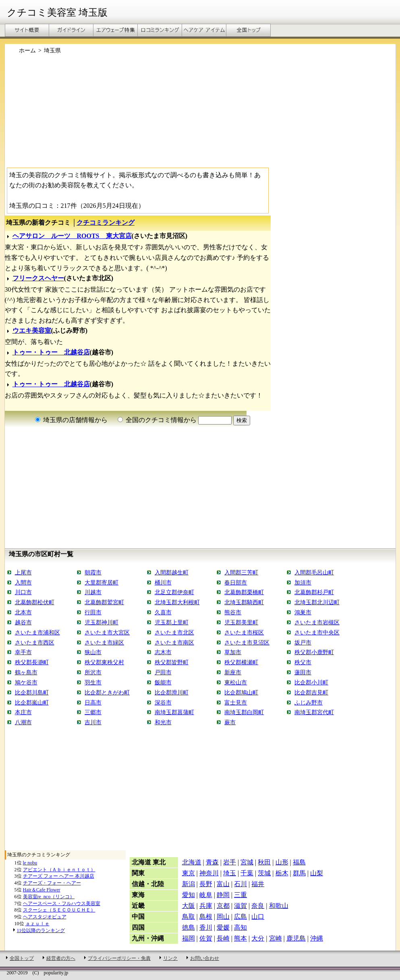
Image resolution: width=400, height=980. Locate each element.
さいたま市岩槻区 (317, 622)
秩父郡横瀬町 (241, 662)
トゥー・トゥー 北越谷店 (51, 352)
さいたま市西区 (35, 642)
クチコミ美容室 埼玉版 (57, 12)
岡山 (223, 917)
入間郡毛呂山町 (314, 572)
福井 (258, 884)
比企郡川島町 (32, 692)
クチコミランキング (106, 223)
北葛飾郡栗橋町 (244, 592)
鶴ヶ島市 (26, 672)
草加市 (233, 652)
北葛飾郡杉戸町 (314, 592)
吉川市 (93, 722)
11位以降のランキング (41, 930)
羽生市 (93, 682)
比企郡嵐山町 (32, 702)
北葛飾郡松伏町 (35, 602)
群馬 (299, 873)
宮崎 (276, 938)
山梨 (317, 873)
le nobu (30, 863)
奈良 (258, 906)
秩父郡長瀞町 (32, 662)
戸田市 (163, 672)
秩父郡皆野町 (172, 662)
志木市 (163, 652)
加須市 (303, 582)
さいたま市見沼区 (247, 642)
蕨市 (230, 722)
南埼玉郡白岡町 (244, 712)
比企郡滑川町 (172, 692)
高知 (240, 927)
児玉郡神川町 (102, 622)
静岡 (223, 895)
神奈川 (209, 873)
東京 (189, 873)
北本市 (23, 612)
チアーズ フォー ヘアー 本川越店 (59, 876)
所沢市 (93, 672)
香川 (206, 927)
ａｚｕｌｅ (37, 924)
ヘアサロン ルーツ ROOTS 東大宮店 (72, 236)
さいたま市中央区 (317, 632)
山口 (258, 917)
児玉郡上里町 (172, 622)
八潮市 (23, 722)
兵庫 (206, 906)
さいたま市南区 (174, 642)
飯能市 (163, 682)
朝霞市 (93, 572)
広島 (240, 917)
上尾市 (23, 572)
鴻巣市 (303, 612)
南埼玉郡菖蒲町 (174, 712)
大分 (258, 938)
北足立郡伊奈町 (174, 592)
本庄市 (23, 712)
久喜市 (163, 612)
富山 (223, 884)
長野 (206, 884)
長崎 (223, 938)
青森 (212, 862)
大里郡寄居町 (102, 582)
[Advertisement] (200, 114)
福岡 (189, 938)
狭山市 (93, 652)
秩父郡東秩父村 (104, 662)
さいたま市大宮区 (107, 632)
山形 (282, 862)
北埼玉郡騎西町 (244, 602)
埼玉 (230, 873)
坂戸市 (303, 642)
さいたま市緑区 (104, 642)
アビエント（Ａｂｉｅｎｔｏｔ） (59, 870)
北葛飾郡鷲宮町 (104, 602)
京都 (223, 906)
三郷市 (93, 712)
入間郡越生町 (172, 572)
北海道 (192, 862)
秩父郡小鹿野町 (314, 652)
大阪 (189, 906)
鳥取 (189, 917)
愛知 (189, 895)
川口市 (23, 592)
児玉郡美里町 (241, 622)
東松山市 (236, 682)
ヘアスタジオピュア (45, 917)
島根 (206, 917)
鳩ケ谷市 (26, 682)
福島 (299, 862)
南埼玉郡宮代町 (314, 712)
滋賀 (240, 906)
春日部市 (236, 582)
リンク (170, 958)
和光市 (163, 722)
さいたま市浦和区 (37, 632)
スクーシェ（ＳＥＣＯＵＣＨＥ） (59, 910)
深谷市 (163, 702)
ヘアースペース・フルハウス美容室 (62, 903)
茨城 (264, 873)
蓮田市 (303, 672)
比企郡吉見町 (311, 692)
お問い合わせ (205, 958)
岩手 (230, 862)
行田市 (93, 612)
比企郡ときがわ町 (107, 692)
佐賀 (206, 938)
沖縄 (317, 938)
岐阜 (206, 895)
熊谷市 (233, 612)
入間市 (23, 582)
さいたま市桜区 (244, 632)
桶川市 (163, 582)
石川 (240, 884)
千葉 (247, 873)
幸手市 (23, 652)
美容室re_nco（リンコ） (49, 897)
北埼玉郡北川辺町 (317, 602)
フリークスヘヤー (38, 278)
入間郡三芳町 (241, 572)
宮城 (247, 862)
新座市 (233, 672)
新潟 (189, 884)
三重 (240, 895)
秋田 (264, 862)
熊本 (240, 938)
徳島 (189, 927)
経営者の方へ (61, 958)
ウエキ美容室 (32, 330)
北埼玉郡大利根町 (177, 602)
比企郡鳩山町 (241, 692)
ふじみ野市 (309, 702)
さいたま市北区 (174, 632)
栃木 (282, 873)
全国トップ (22, 958)
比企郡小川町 (311, 682)
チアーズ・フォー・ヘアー (52, 883)
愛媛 (223, 927)
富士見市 (236, 702)
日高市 (93, 702)
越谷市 (23, 622)
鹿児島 (296, 938)
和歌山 (279, 906)
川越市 (93, 592)
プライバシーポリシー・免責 (119, 958)
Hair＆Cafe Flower (42, 890)
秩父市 (303, 662)
